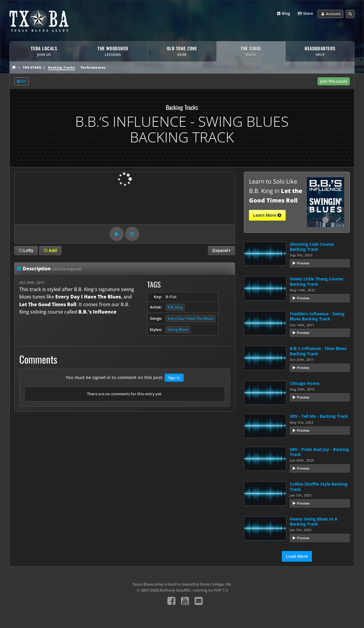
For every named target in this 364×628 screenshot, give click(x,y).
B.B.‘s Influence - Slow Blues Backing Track (318, 351)
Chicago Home (305, 383)
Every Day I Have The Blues (191, 318)
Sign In (174, 378)
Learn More (267, 215)
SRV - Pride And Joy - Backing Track (319, 452)
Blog (283, 14)
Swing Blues (178, 329)
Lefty (26, 250)
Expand (221, 250)
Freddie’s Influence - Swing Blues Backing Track (317, 316)
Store (305, 14)
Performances (93, 67)
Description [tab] (52, 269)
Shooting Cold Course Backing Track (312, 247)
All (21, 81)
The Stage (32, 67)
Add (50, 250)
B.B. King (175, 307)
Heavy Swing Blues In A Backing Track (314, 521)
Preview (303, 263)
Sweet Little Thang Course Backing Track (316, 281)
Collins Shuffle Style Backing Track (319, 486)
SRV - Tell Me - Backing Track (319, 416)
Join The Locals (334, 81)
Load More (297, 556)
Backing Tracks (62, 67)
